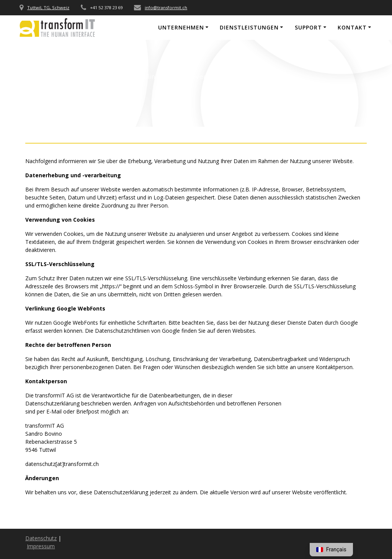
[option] (331, 550)
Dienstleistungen (249, 27)
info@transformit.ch (166, 7)
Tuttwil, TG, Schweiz (48, 7)
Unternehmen (181, 27)
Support (308, 27)
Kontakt (352, 27)
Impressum (41, 546)
